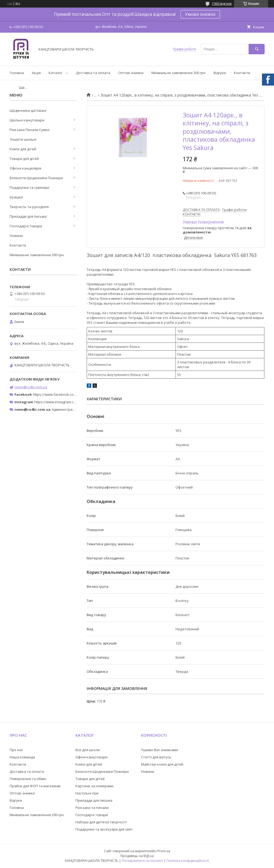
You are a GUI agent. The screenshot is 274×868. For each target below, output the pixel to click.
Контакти (242, 73)
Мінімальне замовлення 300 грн (178, 73)
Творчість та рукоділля (29, 207)
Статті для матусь (156, 757)
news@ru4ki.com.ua (31, 387)
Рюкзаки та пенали (92, 808)
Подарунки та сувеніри (29, 187)
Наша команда (22, 757)
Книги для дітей (23, 149)
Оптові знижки (131, 73)
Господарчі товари (26, 226)
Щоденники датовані (28, 110)
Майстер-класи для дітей (162, 764)
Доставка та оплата (93, 73)
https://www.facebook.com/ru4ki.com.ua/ (66, 394)
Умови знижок (200, 14)
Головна (17, 73)
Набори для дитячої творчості (101, 822)
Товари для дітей (24, 159)
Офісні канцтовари (92, 757)
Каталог (56, 73)
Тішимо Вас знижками (159, 750)
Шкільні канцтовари (27, 120)
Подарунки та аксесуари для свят (104, 829)
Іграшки (16, 197)
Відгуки (220, 73)
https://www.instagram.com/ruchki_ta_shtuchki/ (73, 402)
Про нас (16, 750)
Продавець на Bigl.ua (137, 856)
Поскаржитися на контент (142, 861)
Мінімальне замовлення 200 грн (37, 815)
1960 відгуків (222, 4)
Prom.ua (164, 851)
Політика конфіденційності (188, 861)
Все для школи (88, 750)
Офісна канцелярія (25, 168)
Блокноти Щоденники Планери (36, 178)
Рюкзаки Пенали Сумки (30, 130)
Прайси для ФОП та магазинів (35, 786)
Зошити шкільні (23, 139)
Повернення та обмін (28, 779)
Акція (36, 73)
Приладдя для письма (28, 216)
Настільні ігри (87, 793)
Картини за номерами (94, 786)
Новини (16, 236)
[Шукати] (257, 49)
